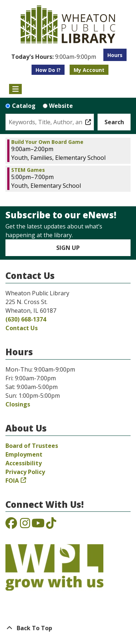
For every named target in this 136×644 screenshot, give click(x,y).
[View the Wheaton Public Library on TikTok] (51, 525)
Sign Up (68, 248)
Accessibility (24, 463)
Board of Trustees (32, 446)
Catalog (24, 106)
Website (61, 106)
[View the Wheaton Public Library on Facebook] (11, 525)
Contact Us (22, 328)
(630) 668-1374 (26, 319)
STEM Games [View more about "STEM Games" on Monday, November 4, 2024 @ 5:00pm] (28, 170)
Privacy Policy (25, 472)
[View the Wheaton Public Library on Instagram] (25, 525)
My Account (89, 70)
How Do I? (48, 70)
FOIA (12, 481)
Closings (18, 404)
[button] (54, 57)
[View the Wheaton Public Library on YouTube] (38, 525)
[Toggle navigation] (15, 89)
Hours (115, 55)
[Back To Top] (68, 628)
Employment (24, 454)
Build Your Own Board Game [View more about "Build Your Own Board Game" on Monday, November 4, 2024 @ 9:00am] (47, 142)
